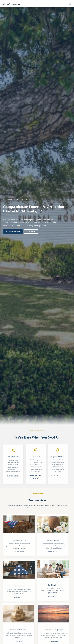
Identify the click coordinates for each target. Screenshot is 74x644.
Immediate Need (13, 231)
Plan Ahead (31, 231)
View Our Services (57, 476)
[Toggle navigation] (70, 4)
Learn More (20, 552)
